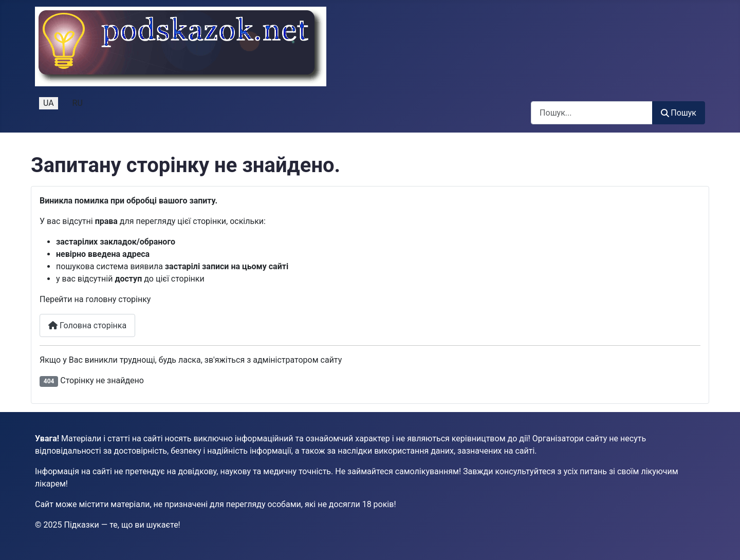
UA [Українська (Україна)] (49, 103)
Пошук (679, 113)
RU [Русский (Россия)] (78, 103)
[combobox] (592, 113)
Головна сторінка (87, 325)
